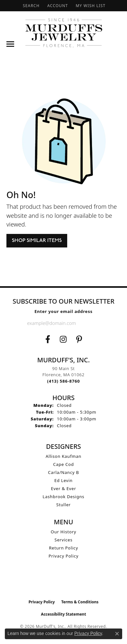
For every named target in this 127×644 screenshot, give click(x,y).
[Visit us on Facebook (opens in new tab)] (48, 339)
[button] (31, 6)
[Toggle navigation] (10, 44)
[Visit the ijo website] (63, 582)
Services (64, 540)
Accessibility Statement (63, 614)
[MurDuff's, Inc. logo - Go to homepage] (64, 33)
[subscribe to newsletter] (95, 323)
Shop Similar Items (37, 241)
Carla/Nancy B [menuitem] (63, 472)
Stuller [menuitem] (63, 505)
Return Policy (63, 548)
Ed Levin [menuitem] (63, 480)
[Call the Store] (64, 381)
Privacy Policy (63, 556)
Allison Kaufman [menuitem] (63, 456)
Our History (64, 532)
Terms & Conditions (80, 602)
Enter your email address (63, 311)
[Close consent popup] (117, 634)
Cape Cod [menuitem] (63, 464)
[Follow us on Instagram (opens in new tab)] (63, 339)
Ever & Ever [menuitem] (63, 488)
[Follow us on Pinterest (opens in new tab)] (79, 339)
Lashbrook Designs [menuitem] (64, 497)
